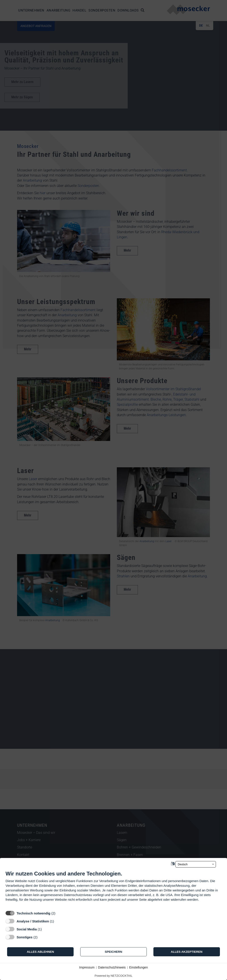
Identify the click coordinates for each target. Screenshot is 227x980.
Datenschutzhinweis (112, 967)
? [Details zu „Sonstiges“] (42, 937)
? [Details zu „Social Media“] (46, 929)
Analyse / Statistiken (33, 921)
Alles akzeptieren (187, 952)
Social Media (27, 929)
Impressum (87, 967)
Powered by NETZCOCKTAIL (113, 976)
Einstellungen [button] (139, 967)
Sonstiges (25, 937)
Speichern (114, 952)
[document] (113, 889)
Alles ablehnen (40, 952)
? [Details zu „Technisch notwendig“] (59, 913)
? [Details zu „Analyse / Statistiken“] (58, 921)
